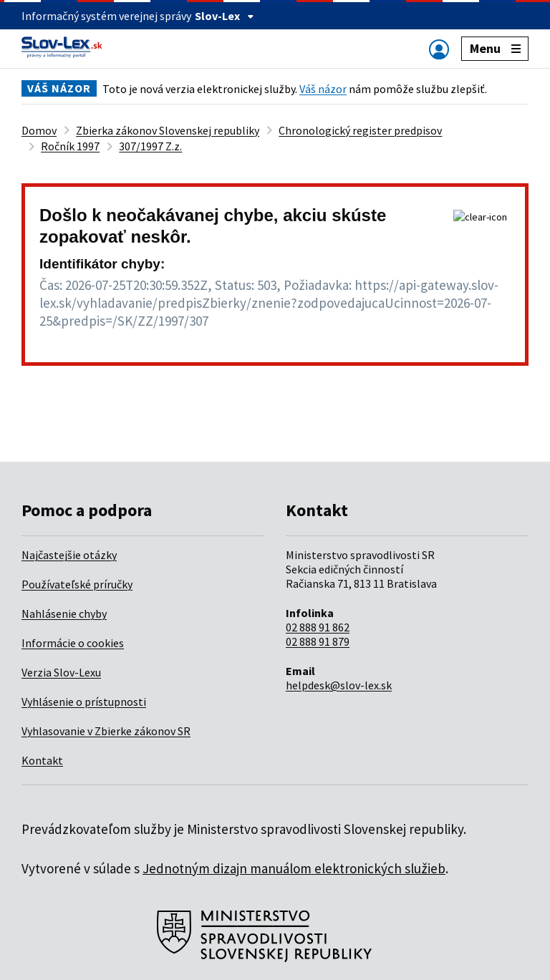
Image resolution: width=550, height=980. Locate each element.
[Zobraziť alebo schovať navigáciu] (439, 49)
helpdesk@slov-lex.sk (339, 685)
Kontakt (42, 760)
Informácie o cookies (73, 643)
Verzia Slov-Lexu (61, 672)
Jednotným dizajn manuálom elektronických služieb (294, 868)
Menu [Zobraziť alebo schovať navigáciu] (495, 48)
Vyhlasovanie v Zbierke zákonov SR (106, 731)
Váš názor (323, 89)
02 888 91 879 (318, 641)
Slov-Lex (225, 16)
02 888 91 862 (318, 627)
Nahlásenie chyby (64, 613)
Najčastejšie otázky (69, 555)
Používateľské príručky (77, 584)
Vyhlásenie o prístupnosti (84, 702)
